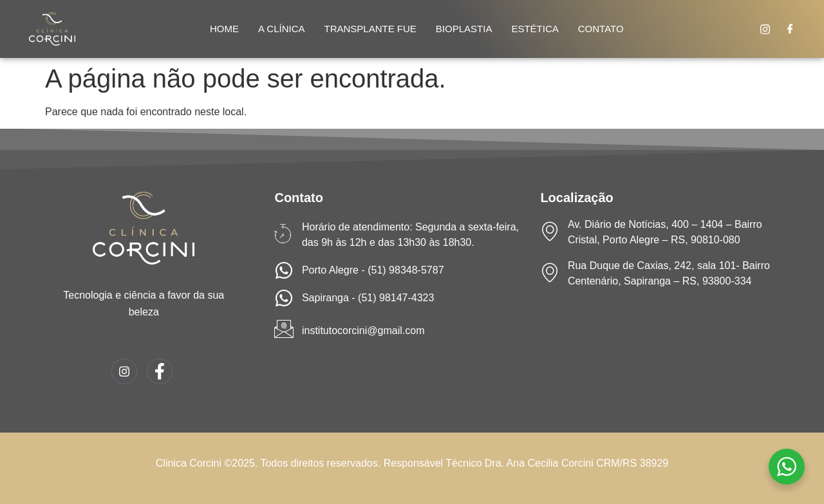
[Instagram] (765, 29)
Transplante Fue (370, 29)
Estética (535, 29)
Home (224, 29)
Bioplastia (464, 29)
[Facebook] (790, 29)
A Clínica (282, 29)
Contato (601, 29)
